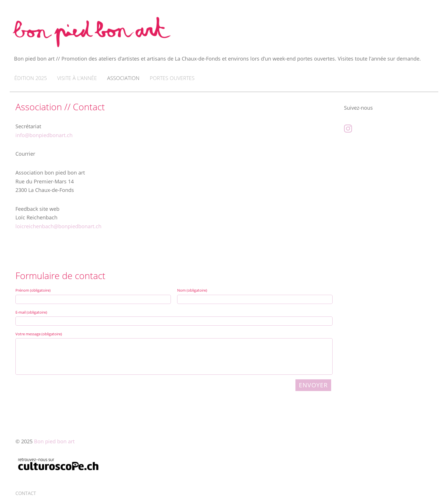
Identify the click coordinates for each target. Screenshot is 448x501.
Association (123, 78)
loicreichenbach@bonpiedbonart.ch (58, 226)
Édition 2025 (31, 78)
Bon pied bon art (54, 441)
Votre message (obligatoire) (39, 334)
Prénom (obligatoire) (33, 290)
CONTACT (26, 493)
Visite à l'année (77, 78)
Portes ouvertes (172, 78)
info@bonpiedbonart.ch (44, 135)
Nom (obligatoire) (192, 290)
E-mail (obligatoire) (31, 312)
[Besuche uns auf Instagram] (348, 128)
